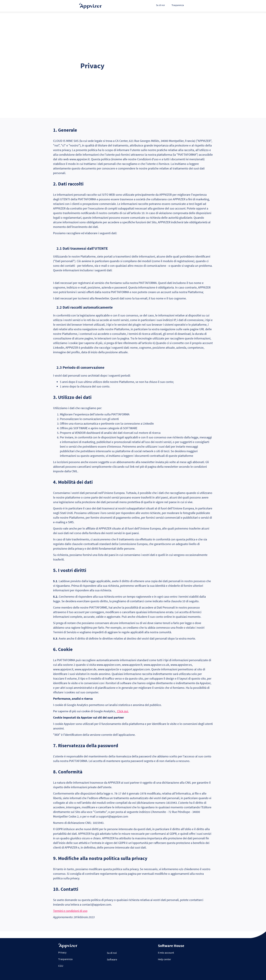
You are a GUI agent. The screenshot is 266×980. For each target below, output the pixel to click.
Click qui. (123, 711)
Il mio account (166, 953)
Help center (164, 959)
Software (112, 959)
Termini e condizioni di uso (70, 911)
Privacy (62, 952)
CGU (61, 966)
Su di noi (160, 5)
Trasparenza (178, 5)
